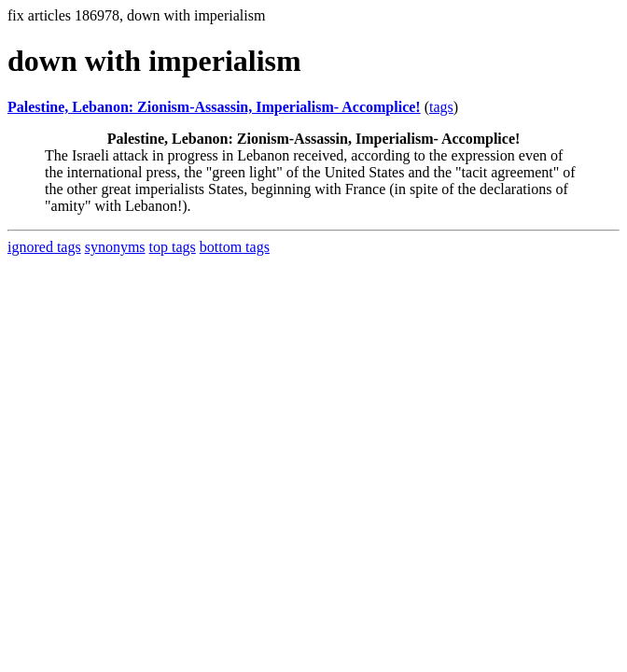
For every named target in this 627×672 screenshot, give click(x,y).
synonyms (115, 247)
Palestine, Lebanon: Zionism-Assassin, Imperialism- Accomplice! (214, 107)
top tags (173, 247)
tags (441, 107)
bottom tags (235, 247)
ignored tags (44, 247)
